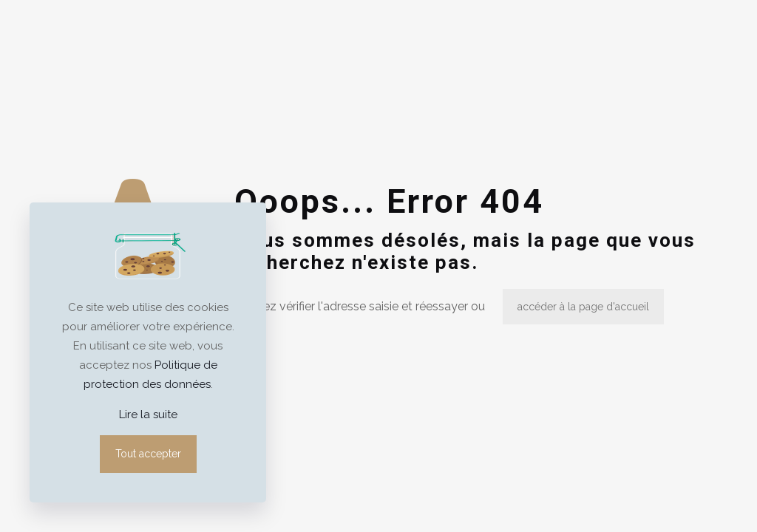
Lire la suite (148, 415)
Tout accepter (148, 454)
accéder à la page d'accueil (583, 307)
